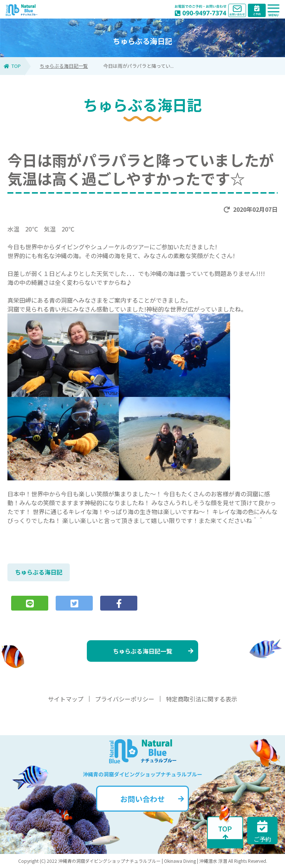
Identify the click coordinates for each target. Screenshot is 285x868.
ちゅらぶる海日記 (39, 572)
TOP (12, 66)
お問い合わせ (152, 799)
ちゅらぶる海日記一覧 (64, 66)
